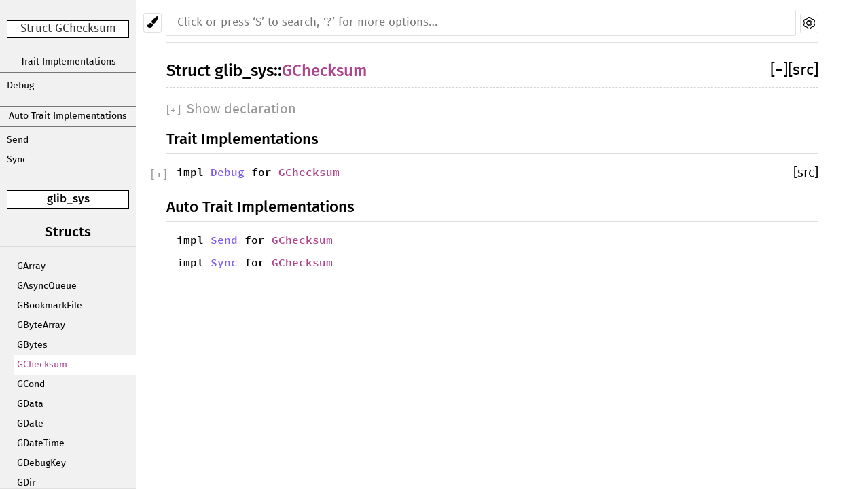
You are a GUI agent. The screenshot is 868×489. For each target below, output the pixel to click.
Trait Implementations (68, 62)
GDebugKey (41, 463)
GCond (31, 384)
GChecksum (42, 365)
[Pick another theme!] (152, 23)
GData (30, 404)
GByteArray (41, 325)
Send (18, 140)
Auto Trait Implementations (68, 116)
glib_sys (68, 199)
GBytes (32, 345)
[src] (803, 70)
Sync (17, 160)
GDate (30, 424)
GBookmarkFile (50, 306)
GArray (31, 266)
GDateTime (41, 443)
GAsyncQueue (47, 286)
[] (779, 70)
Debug (20, 86)
